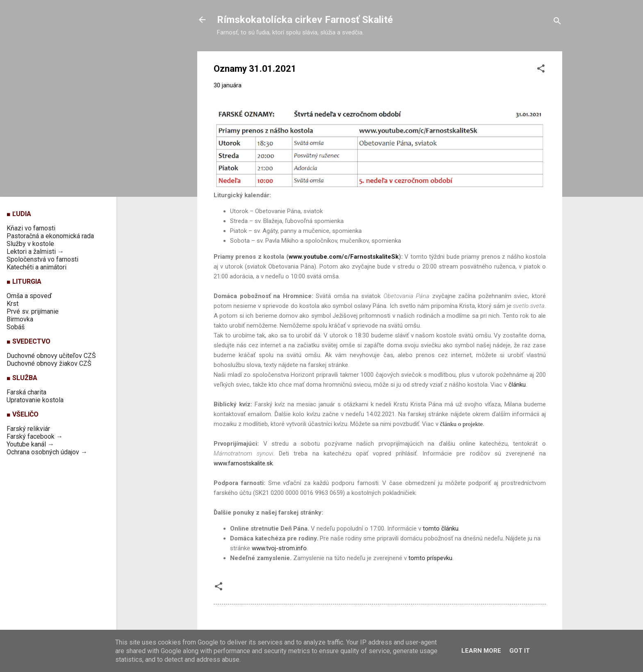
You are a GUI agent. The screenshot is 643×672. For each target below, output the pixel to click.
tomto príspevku (430, 558)
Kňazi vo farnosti (31, 228)
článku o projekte (461, 424)
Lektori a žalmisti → (35, 252)
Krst (13, 304)
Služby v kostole (30, 244)
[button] (541, 70)
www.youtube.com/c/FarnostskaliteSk (344, 257)
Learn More (481, 651)
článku (517, 385)
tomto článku (441, 528)
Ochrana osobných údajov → (47, 452)
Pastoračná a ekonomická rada (50, 236)
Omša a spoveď (29, 296)
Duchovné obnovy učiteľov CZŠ (51, 356)
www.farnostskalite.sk (243, 463)
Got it (520, 651)
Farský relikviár (28, 429)
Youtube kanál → (30, 444)
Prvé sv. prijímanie (33, 311)
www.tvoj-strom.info (279, 548)
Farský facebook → (35, 436)
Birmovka (20, 319)
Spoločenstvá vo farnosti (42, 259)
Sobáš (16, 327)
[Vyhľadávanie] (557, 22)
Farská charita (26, 392)
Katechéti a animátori (36, 267)
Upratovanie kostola (35, 400)
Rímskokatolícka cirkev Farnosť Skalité (305, 20)
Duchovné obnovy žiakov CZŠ (49, 363)
